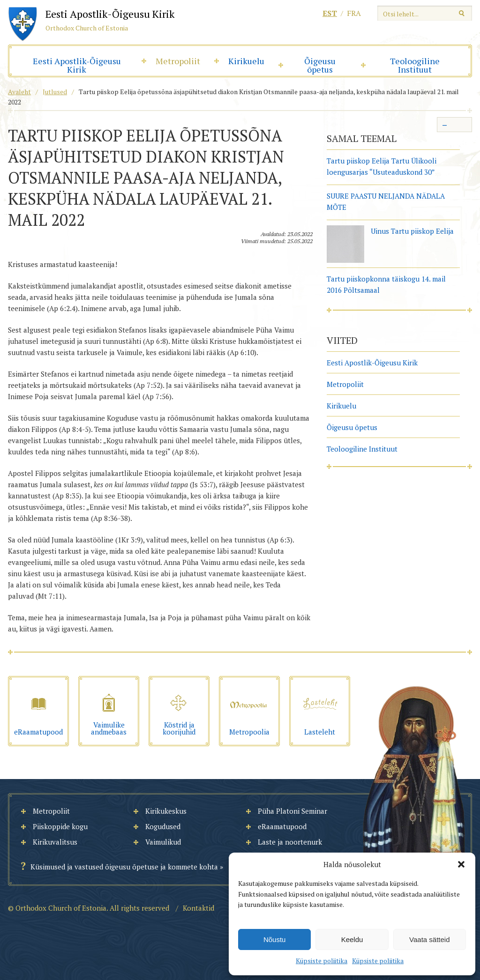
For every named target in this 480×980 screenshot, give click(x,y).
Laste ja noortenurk (290, 842)
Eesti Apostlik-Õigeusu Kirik (77, 65)
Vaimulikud (163, 842)
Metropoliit (178, 61)
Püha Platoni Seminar (292, 811)
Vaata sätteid (429, 939)
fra (354, 13)
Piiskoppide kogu (60, 826)
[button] (461, 864)
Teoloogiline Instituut (415, 65)
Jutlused (55, 92)
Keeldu (352, 939)
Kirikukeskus (166, 811)
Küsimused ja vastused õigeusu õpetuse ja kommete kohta (124, 867)
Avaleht (19, 92)
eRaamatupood (282, 826)
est (330, 13)
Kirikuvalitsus (55, 842)
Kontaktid (199, 908)
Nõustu (275, 939)
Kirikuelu (246, 61)
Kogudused (163, 826)
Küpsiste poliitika (322, 961)
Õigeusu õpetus (320, 65)
